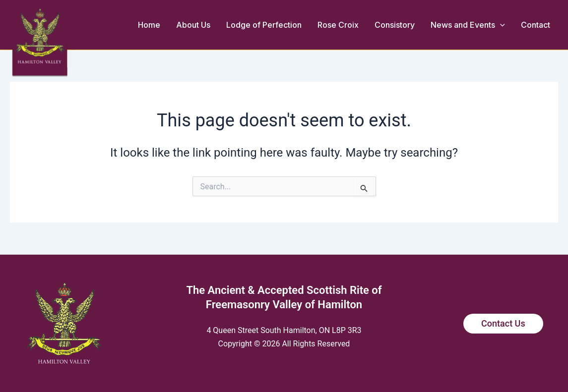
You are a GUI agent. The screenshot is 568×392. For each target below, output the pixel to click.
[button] (500, 25)
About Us (193, 25)
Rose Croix (338, 25)
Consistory (395, 25)
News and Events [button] (468, 25)
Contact (536, 25)
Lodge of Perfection (264, 25)
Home (149, 25)
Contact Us (503, 323)
